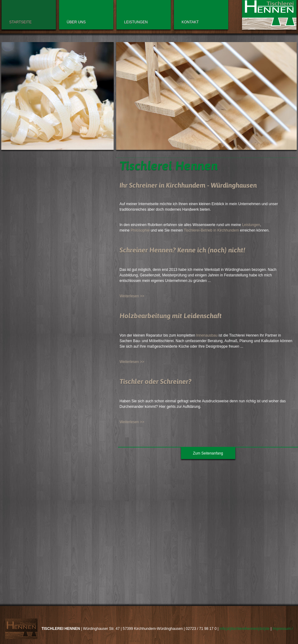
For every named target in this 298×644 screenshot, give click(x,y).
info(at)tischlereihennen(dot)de (245, 629)
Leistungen (251, 225)
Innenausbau (207, 335)
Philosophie (140, 230)
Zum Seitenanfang (208, 453)
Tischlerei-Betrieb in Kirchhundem (211, 230)
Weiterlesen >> (132, 296)
